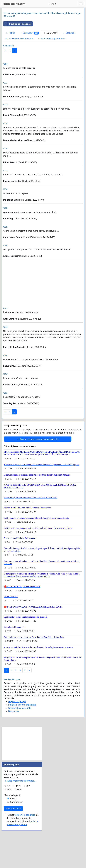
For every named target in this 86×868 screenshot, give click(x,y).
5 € (9, 824)
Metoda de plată (12, 833)
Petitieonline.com (14, 4)
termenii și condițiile (25, 852)
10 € (18, 824)
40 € (9, 827)
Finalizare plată (13, 846)
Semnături (29, 33)
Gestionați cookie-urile (20, 746)
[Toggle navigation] (81, 4)
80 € (19, 827)
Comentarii (51, 33)
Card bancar (16, 840)
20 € (28, 824)
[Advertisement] (43, 76)
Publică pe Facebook (17, 24)
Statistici (69, 33)
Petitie (10, 33)
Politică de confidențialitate (19, 38)
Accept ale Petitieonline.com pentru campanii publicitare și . (23, 857)
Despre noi (14, 749)
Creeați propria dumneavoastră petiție (38, 477)
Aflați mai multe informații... (20, 818)
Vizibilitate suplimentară (51, 38)
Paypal (14, 836)
